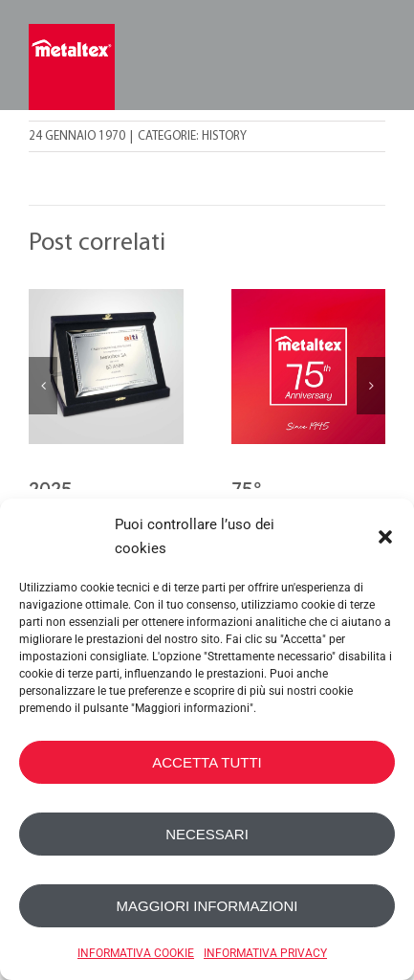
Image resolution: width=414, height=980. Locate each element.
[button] (385, 537)
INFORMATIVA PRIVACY (265, 953)
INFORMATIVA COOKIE (136, 953)
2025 (50, 489)
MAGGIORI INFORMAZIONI (207, 906)
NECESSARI (207, 834)
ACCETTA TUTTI (207, 762)
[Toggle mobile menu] (373, 65)
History (224, 136)
